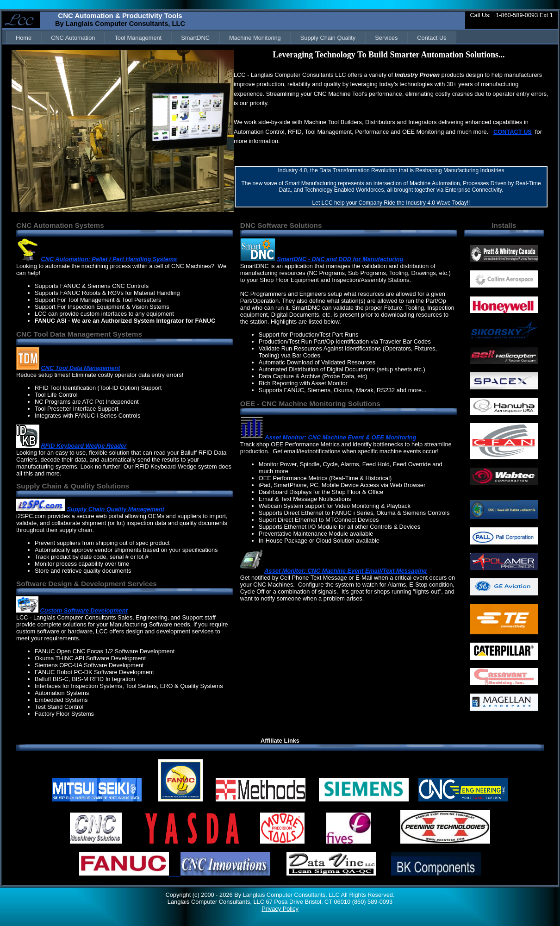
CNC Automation (73, 38)
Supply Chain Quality (328, 38)
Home (24, 38)
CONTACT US (513, 132)
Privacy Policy (280, 909)
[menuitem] (24, 38)
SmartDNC (195, 38)
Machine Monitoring (255, 38)
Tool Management (138, 38)
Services (386, 38)
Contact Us (432, 38)
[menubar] (231, 38)
